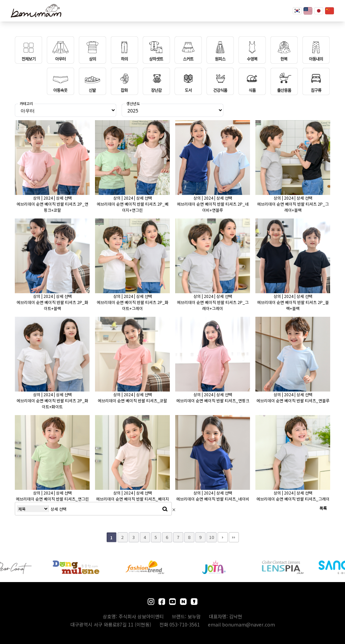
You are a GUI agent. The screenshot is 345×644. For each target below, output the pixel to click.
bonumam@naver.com (248, 624)
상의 (37, 198)
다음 (223, 537)
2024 (48, 198)
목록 (323, 508)
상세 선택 (64, 198)
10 (212, 537)
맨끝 (234, 537)
